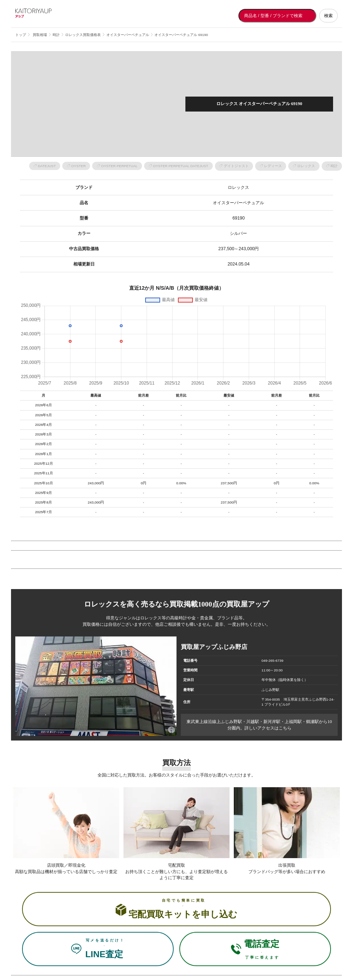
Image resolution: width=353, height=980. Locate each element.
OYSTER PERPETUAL (119, 166)
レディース (273, 166)
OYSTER (78, 166)
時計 (334, 166)
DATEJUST (47, 166)
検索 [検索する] (328, 16)
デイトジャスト (236, 166)
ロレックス (306, 166)
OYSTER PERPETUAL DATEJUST (181, 166)
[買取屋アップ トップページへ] (44, 16)
